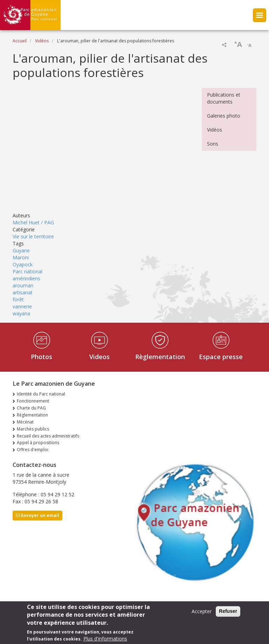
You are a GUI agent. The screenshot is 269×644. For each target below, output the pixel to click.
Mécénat (25, 422)
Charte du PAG (31, 408)
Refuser (228, 611)
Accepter (202, 611)
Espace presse (221, 357)
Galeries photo (224, 116)
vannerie (22, 306)
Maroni (21, 257)
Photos (42, 357)
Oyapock (23, 264)
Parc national (27, 271)
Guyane (21, 250)
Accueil (20, 41)
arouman (23, 285)
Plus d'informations (105, 639)
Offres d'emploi (33, 450)
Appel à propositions (38, 443)
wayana (21, 313)
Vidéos (42, 41)
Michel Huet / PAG (33, 222)
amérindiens (26, 278)
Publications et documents (224, 98)
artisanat (23, 292)
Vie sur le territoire (33, 236)
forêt (18, 299)
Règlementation (160, 357)
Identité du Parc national (41, 394)
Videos (99, 357)
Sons (213, 144)
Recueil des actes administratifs (48, 436)
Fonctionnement (33, 401)
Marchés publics (33, 429)
